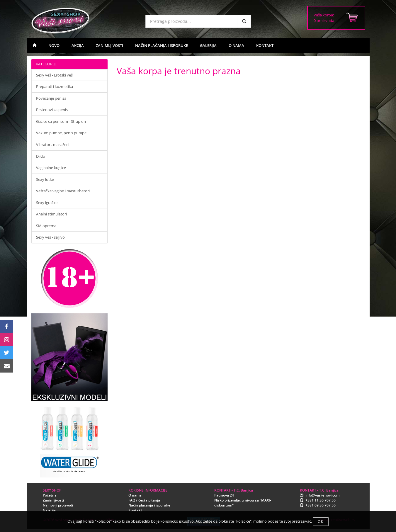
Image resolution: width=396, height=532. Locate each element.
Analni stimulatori (51, 214)
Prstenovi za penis (52, 110)
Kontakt (135, 510)
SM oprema (46, 226)
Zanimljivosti (53, 500)
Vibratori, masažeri (52, 145)
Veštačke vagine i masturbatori (63, 191)
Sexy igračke (47, 203)
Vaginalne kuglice (51, 168)
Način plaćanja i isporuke (149, 505)
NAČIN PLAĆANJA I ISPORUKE (162, 45)
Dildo (41, 156)
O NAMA (236, 45)
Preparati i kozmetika (55, 86)
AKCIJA (78, 45)
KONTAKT (265, 45)
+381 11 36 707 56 (321, 500)
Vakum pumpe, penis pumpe (61, 133)
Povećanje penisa (51, 98)
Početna (50, 495)
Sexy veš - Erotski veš (54, 75)
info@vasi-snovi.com (322, 495)
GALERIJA (208, 45)
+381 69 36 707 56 (321, 505)
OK (321, 522)
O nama (135, 495)
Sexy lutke (45, 179)
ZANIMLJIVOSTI (109, 45)
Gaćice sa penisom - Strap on (61, 121)
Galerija (49, 510)
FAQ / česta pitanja (144, 500)
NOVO (54, 45)
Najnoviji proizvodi (58, 505)
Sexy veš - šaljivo (50, 237)
